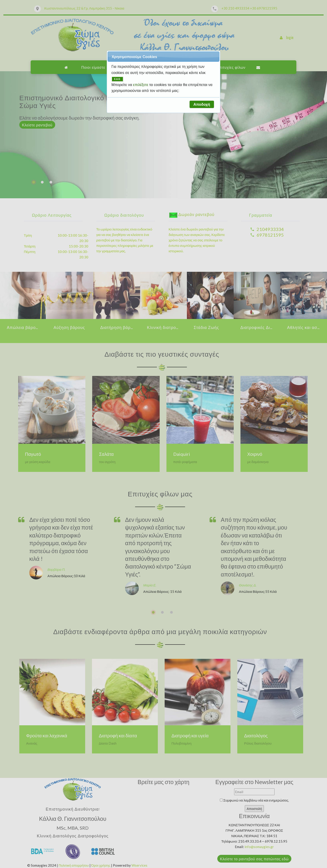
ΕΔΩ (117, 79)
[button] (202, 104)
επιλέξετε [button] (141, 85)
